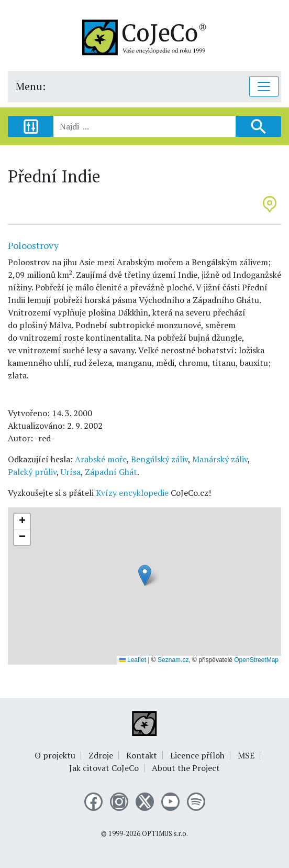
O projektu (55, 755)
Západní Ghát (111, 472)
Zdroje (101, 755)
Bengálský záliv (159, 459)
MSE (246, 755)
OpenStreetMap (256, 660)
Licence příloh (197, 755)
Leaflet (133, 660)
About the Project (186, 768)
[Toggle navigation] (264, 86)
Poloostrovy (33, 245)
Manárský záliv (220, 459)
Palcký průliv (32, 472)
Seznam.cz (173, 660)
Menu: (31, 86)
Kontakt (142, 755)
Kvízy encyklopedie (132, 493)
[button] (145, 575)
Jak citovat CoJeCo (104, 768)
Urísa (71, 472)
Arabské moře (101, 459)
